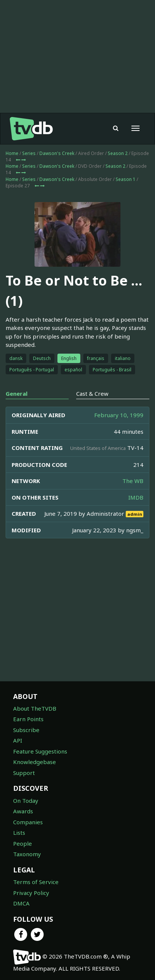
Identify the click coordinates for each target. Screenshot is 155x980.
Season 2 (118, 153)
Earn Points (28, 719)
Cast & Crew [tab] (92, 394)
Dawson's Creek (57, 153)
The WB (133, 481)
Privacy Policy (31, 893)
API (18, 740)
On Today (26, 801)
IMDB (136, 497)
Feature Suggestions (40, 751)
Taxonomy (27, 854)
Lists (19, 833)
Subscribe (26, 730)
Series (29, 153)
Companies (28, 822)
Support (24, 773)
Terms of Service (36, 882)
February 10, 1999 (119, 415)
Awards (23, 811)
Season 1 (126, 179)
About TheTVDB (35, 708)
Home (12, 153)
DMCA (21, 903)
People (23, 843)
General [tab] (17, 394)
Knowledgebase (35, 762)
